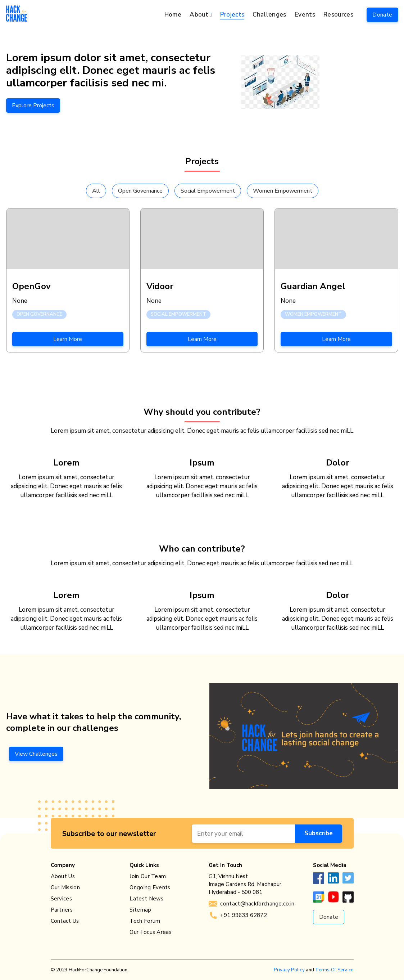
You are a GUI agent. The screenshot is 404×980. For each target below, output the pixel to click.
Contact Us (65, 921)
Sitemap (140, 910)
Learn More (68, 339)
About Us (63, 876)
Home (173, 15)
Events (305, 15)
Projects (232, 15)
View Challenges (36, 754)
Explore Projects (33, 105)
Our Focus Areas (151, 932)
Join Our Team (148, 876)
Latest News (146, 899)
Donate (382, 15)
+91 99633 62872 (238, 915)
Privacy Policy (289, 970)
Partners (62, 910)
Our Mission (65, 887)
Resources (338, 15)
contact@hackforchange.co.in (251, 904)
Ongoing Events (150, 887)
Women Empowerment (283, 191)
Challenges (269, 15)
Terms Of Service (334, 970)
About (199, 15)
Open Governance (140, 191)
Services (61, 899)
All (96, 191)
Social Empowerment (208, 191)
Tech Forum (145, 921)
